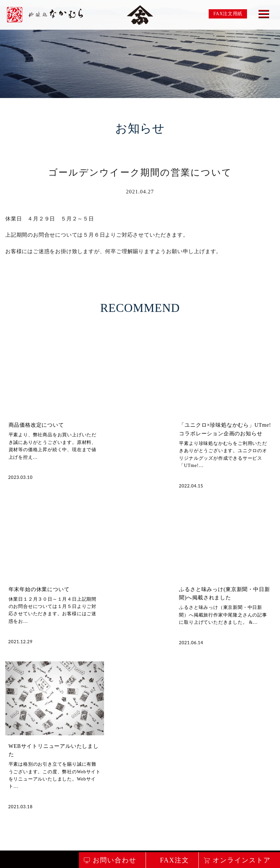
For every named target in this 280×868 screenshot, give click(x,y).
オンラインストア (242, 860)
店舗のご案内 (116, 781)
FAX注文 (175, 860)
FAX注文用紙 (228, 14)
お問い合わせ (75, 852)
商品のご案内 (75, 781)
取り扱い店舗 (157, 781)
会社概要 (265, 781)
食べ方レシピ (198, 781)
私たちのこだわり (29, 781)
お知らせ (234, 781)
